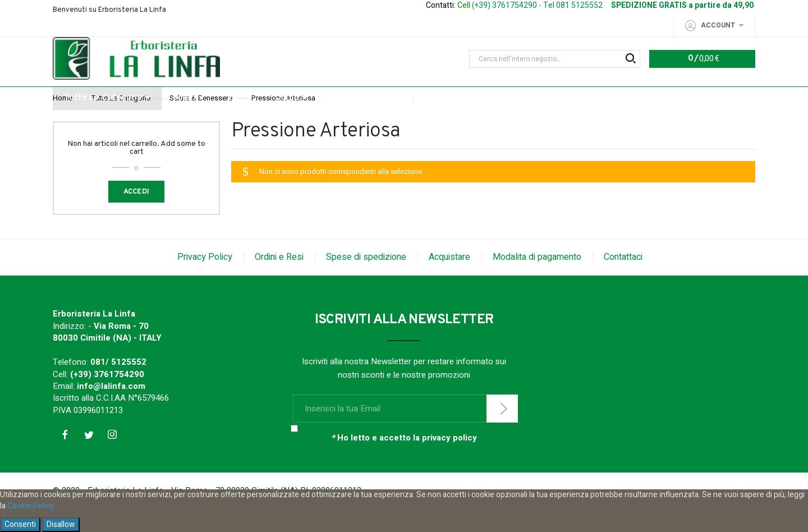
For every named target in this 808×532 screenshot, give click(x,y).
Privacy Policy (205, 280)
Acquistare (449, 280)
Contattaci (623, 280)
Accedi (137, 215)
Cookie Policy (31, 506)
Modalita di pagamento (537, 280)
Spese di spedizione (366, 280)
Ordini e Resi (279, 280)
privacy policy (449, 461)
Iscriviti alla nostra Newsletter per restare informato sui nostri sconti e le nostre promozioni (404, 392)
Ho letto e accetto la (404, 462)
